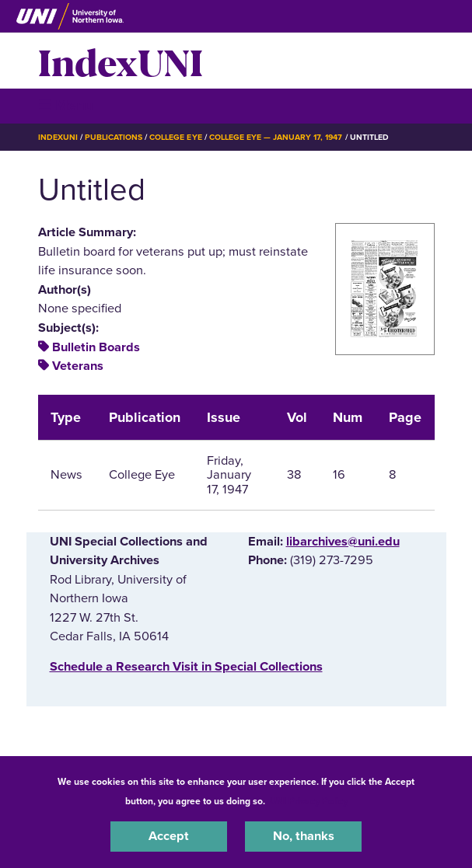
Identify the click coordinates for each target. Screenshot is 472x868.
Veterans (78, 366)
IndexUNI (121, 61)
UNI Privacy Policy (309, 801)
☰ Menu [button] (66, 105)
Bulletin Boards (96, 347)
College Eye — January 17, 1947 (276, 137)
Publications (114, 137)
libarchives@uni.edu (343, 542)
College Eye (175, 137)
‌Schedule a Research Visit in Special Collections (186, 667)
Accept (169, 836)
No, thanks (304, 836)
